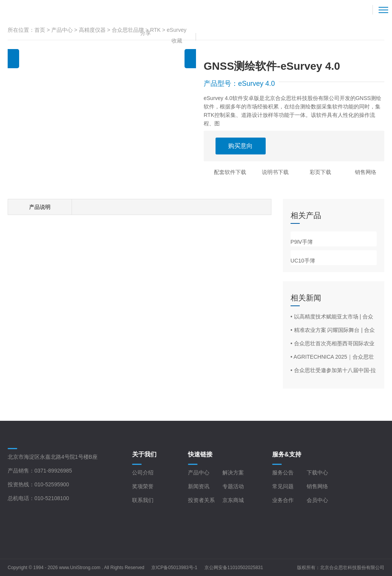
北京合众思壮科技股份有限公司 (352, 568)
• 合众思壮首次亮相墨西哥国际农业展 (332, 344)
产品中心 (62, 30)
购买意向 (240, 146)
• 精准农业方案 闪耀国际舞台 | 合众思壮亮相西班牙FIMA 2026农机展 (333, 330)
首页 (40, 30)
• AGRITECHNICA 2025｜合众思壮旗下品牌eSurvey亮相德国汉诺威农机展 (332, 357)
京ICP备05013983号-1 (174, 568)
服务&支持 (287, 454)
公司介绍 (143, 473)
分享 (145, 33)
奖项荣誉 (143, 486)
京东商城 (233, 500)
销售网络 (366, 172)
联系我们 (143, 500)
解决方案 (233, 473)
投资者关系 (201, 500)
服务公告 (283, 473)
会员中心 (317, 500)
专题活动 (233, 486)
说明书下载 (275, 172)
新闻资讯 (199, 486)
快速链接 (200, 454)
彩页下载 (320, 172)
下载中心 (317, 473)
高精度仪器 (92, 30)
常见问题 (283, 486)
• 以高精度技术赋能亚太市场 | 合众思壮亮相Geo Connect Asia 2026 (332, 317)
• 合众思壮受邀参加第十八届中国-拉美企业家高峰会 (333, 371)
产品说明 (40, 207)
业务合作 (283, 500)
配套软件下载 (230, 172)
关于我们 (144, 454)
